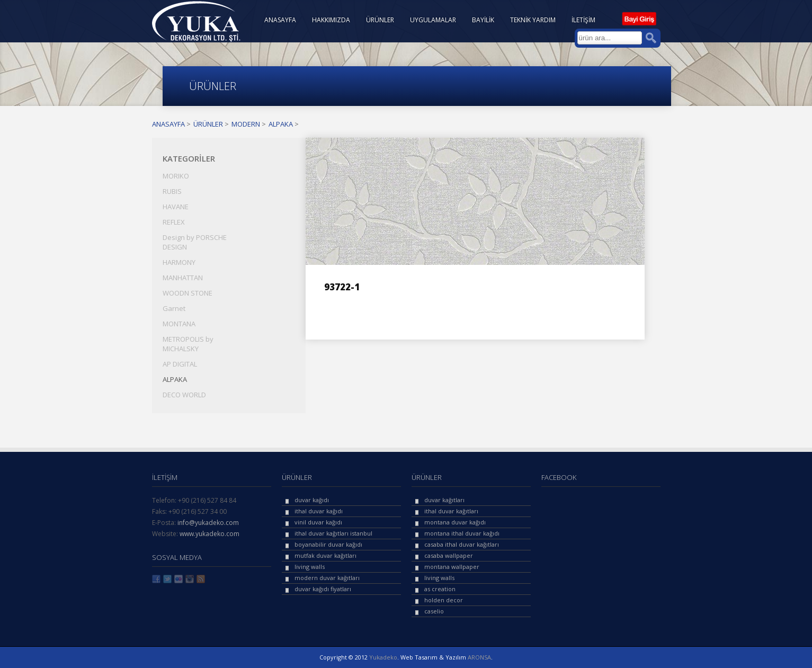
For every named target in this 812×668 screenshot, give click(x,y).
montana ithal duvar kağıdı (462, 533)
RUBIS (172, 191)
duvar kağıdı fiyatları (323, 589)
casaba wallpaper (449, 555)
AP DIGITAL (180, 364)
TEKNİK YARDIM (533, 20)
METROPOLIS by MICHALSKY (188, 344)
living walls (310, 567)
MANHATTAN (183, 278)
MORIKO (176, 176)
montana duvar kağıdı (455, 522)
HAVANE (176, 207)
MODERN (246, 124)
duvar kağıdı (312, 500)
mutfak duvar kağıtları (325, 555)
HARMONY (179, 262)
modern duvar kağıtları (327, 578)
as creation (440, 589)
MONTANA (179, 324)
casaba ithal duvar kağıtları (462, 544)
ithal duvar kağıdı (319, 511)
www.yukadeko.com (209, 534)
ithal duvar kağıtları (451, 511)
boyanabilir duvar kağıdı (328, 544)
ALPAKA (281, 124)
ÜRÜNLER (380, 20)
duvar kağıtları (444, 500)
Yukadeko (383, 657)
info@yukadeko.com (208, 523)
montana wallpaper (452, 567)
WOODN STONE (188, 293)
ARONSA (479, 657)
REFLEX (174, 222)
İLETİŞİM (583, 20)
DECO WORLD (184, 395)
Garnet (174, 308)
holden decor (444, 600)
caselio (434, 611)
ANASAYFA (280, 20)
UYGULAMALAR (433, 20)
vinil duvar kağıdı (318, 522)
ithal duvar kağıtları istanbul (333, 533)
